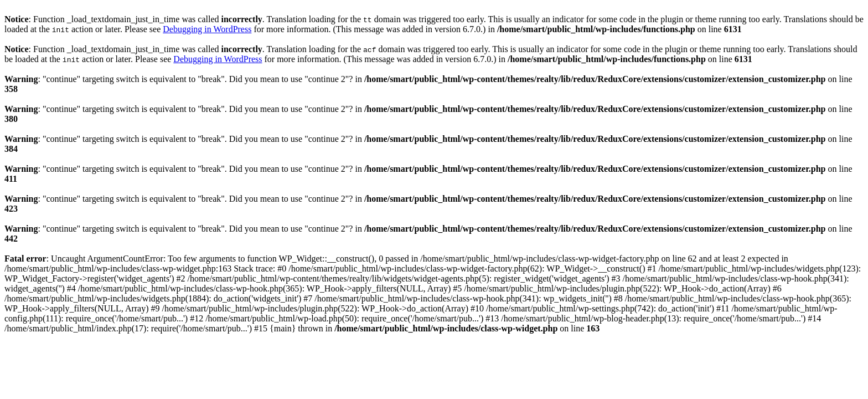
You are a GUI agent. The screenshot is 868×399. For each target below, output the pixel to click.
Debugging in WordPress (207, 29)
